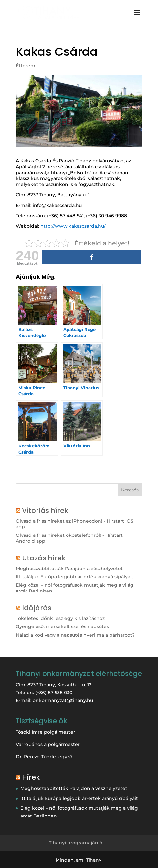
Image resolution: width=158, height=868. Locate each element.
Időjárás (37, 608)
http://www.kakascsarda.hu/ (73, 226)
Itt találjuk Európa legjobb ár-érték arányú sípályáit (75, 577)
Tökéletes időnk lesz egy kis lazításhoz (60, 618)
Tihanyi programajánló (76, 843)
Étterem (26, 66)
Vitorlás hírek (45, 510)
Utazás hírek (44, 558)
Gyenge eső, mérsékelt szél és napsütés (62, 626)
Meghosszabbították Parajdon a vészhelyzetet (69, 569)
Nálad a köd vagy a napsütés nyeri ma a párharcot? (75, 635)
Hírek (31, 777)
